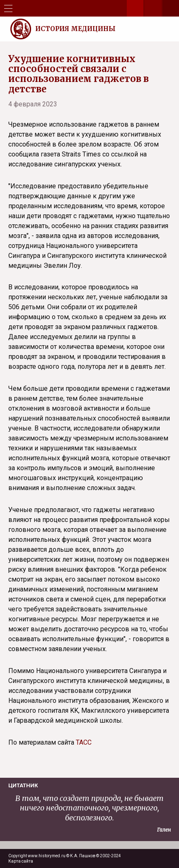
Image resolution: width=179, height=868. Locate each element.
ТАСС (84, 742)
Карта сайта (21, 861)
